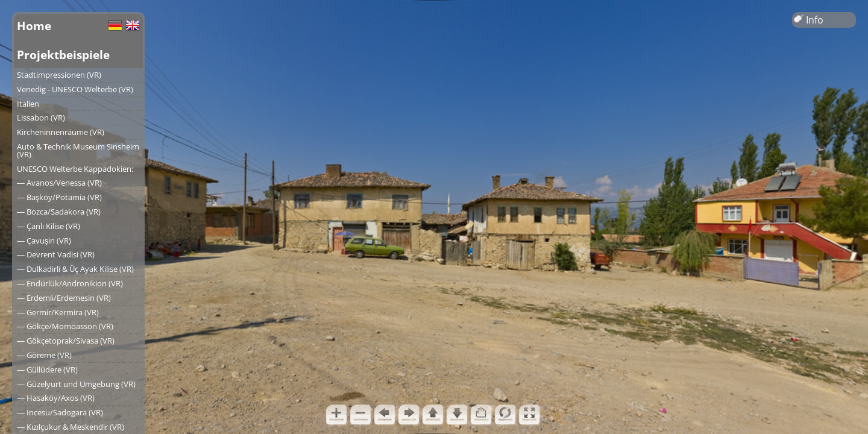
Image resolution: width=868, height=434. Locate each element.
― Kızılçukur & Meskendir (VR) (71, 427)
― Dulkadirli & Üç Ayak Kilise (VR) (75, 269)
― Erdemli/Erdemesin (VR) (64, 298)
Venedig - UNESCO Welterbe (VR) (75, 89)
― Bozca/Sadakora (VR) (59, 212)
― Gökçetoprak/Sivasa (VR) (66, 341)
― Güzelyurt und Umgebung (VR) (76, 384)
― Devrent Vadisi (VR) (56, 254)
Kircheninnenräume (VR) (61, 132)
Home (34, 26)
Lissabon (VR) (41, 118)
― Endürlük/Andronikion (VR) (70, 283)
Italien (28, 104)
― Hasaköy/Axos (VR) (56, 398)
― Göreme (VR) (44, 355)
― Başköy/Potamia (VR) (59, 197)
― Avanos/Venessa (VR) (59, 183)
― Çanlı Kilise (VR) (49, 226)
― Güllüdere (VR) (47, 370)
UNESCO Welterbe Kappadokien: (75, 169)
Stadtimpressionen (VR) (59, 75)
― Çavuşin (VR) (44, 241)
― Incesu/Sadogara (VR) (60, 412)
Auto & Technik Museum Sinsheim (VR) (78, 150)
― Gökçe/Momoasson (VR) (65, 326)
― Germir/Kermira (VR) (58, 312)
